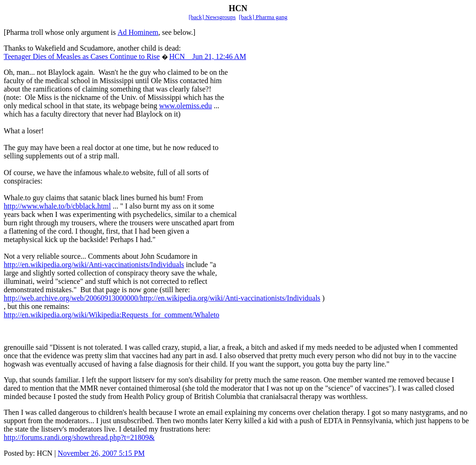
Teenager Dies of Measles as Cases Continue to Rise (82, 56)
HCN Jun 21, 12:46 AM (208, 56)
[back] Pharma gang (263, 17)
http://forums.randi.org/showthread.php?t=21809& (79, 437)
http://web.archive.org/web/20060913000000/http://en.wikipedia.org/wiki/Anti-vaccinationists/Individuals (162, 298)
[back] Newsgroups (212, 17)
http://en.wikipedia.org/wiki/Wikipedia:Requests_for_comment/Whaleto (112, 315)
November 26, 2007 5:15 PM (101, 453)
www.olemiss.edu (185, 106)
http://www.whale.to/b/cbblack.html (57, 206)
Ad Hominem (138, 32)
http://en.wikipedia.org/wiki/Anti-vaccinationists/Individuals (94, 265)
